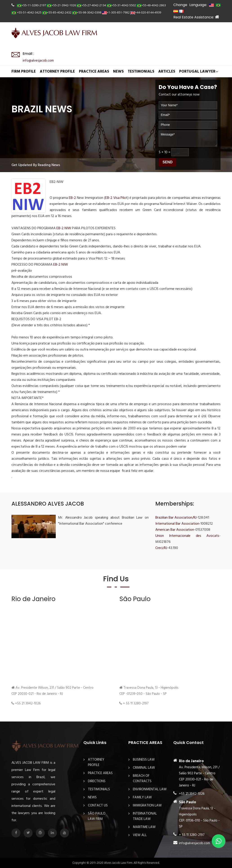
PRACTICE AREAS (94, 72)
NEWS (118, 72)
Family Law (142, 797)
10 (166, 152)
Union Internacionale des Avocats (187, 536)
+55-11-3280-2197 (31, 5)
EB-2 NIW (64, 228)
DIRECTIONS (97, 781)
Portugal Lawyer (197, 72)
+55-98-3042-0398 (87, 12)
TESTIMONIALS (141, 72)
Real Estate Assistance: (196, 17)
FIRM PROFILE (24, 72)
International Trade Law (145, 816)
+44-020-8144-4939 (146, 12)
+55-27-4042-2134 (91, 5)
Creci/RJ (161, 548)
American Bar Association (175, 530)
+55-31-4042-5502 (121, 5)
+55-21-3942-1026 (61, 5)
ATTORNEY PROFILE (57, 72)
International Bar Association (177, 524)
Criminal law (144, 768)
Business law (144, 759)
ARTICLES (167, 72)
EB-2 (73, 198)
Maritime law (144, 827)
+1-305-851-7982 (116, 12)
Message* (188, 138)
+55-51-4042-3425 (27, 12)
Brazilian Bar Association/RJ (176, 518)
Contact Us (98, 805)
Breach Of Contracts (142, 778)
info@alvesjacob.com (38, 61)
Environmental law (150, 789)
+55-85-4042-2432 (57, 12)
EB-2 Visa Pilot (116, 198)
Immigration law (147, 805)
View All (140, 835)
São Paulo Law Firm (97, 816)
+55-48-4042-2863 (151, 5)
